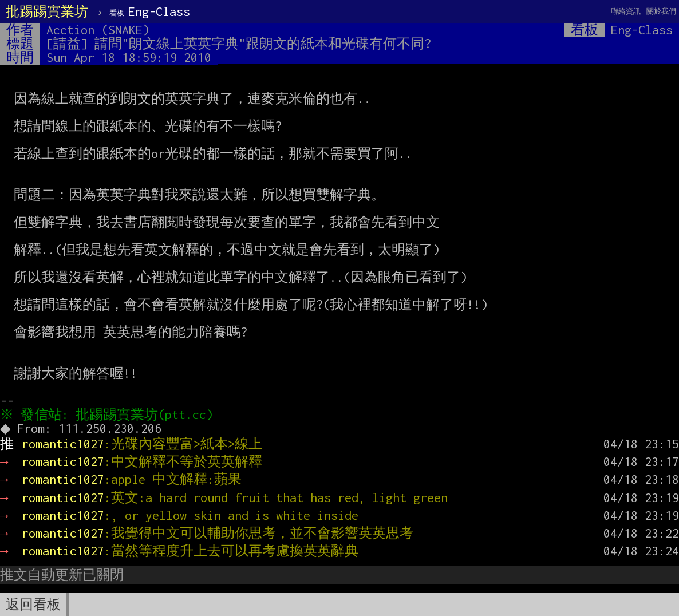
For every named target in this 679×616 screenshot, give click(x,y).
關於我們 (661, 11)
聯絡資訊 (626, 11)
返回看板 (33, 605)
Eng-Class (150, 11)
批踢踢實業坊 (47, 11)
